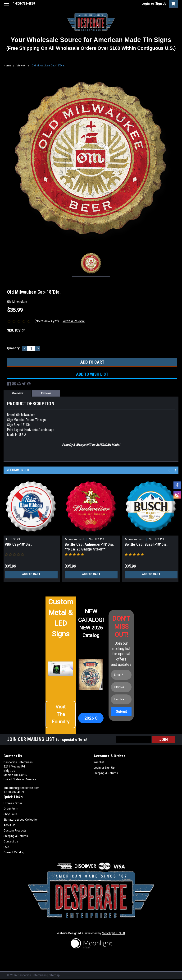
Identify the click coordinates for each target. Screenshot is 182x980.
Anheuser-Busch (75, 539)
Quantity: (14, 348)
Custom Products (15, 831)
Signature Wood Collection (21, 820)
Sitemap (54, 975)
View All (21, 66)
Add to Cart (31, 574)
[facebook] (177, 485)
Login (146, 4)
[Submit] (121, 712)
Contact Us (11, 841)
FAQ (6, 847)
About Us (9, 825)
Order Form (11, 809)
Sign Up (161, 4)
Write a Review (74, 321)
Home (7, 66)
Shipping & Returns (106, 773)
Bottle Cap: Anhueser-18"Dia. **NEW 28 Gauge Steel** (89, 547)
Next (176, 470)
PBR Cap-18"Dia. (18, 544)
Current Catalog (14, 852)
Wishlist (99, 762)
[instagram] (177, 495)
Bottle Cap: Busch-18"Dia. (146, 544)
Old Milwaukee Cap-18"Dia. (48, 66)
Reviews (46, 393)
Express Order (13, 803)
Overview (18, 393)
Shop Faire (10, 814)
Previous (170, 470)
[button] (61, 716)
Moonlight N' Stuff (114, 933)
